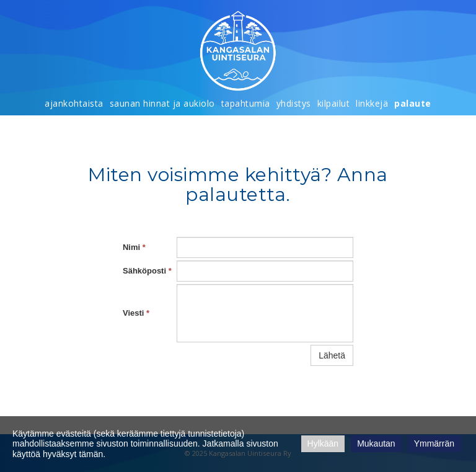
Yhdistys (294, 103)
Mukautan (376, 443)
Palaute (413, 103)
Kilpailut (334, 103)
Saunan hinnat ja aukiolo (162, 103)
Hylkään (323, 443)
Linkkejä (372, 103)
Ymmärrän (434, 443)
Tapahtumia (246, 103)
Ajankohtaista (74, 103)
